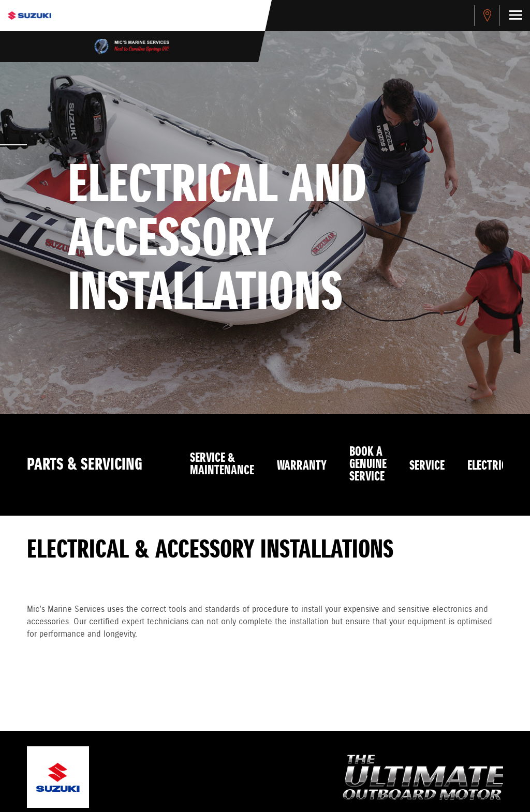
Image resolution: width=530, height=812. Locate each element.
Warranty (302, 466)
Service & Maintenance (222, 464)
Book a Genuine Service (368, 464)
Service (427, 466)
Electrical (493, 466)
